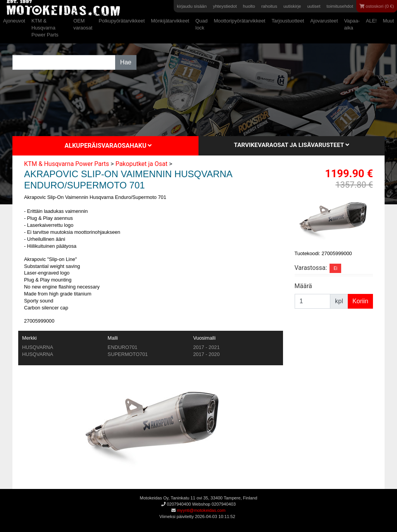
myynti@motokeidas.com (201, 510)
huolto (249, 6)
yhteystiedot (225, 6)
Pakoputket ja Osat (142, 164)
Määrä (303, 286)
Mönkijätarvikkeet (170, 21)
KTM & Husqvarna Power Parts (45, 28)
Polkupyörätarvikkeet (122, 21)
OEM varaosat (83, 24)
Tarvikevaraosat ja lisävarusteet (291, 145)
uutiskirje (292, 6)
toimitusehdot (340, 6)
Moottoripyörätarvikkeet (239, 21)
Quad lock (201, 24)
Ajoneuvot (14, 21)
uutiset (314, 6)
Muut (388, 21)
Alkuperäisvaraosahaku (108, 146)
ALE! (371, 21)
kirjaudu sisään (192, 6)
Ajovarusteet (324, 21)
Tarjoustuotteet (288, 21)
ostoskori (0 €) (377, 6)
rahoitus (269, 6)
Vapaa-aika (352, 24)
